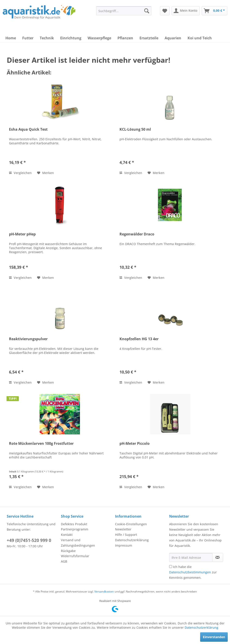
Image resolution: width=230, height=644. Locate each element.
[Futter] (28, 38)
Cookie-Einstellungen (131, 524)
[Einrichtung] (71, 38)
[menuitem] (124, 11)
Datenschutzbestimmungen (190, 572)
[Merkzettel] (165, 11)
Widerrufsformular (75, 556)
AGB (64, 561)
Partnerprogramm (75, 529)
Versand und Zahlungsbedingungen (78, 543)
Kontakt (67, 535)
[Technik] (47, 38)
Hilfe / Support (126, 535)
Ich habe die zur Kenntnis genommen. (193, 572)
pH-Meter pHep (22, 234)
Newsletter (123, 529)
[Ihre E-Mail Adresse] (191, 557)
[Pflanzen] (125, 38)
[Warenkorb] (215, 11)
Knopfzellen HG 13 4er (139, 339)
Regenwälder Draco (137, 234)
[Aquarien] (173, 38)
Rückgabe (68, 551)
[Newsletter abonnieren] (218, 557)
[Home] (11, 38)
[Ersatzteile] (149, 38)
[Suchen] (147, 11)
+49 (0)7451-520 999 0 (29, 540)
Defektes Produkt (74, 524)
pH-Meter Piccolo (135, 444)
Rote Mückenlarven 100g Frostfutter (41, 444)
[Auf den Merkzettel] (45, 173)
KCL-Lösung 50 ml (135, 129)
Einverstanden (214, 637)
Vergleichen (20, 173)
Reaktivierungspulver (28, 339)
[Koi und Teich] (200, 38)
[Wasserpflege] (99, 38)
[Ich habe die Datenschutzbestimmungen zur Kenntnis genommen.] (171, 567)
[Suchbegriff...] (124, 11)
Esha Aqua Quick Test (28, 129)
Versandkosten (104, 591)
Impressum (124, 545)
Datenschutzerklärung (132, 540)
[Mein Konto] (186, 11)
